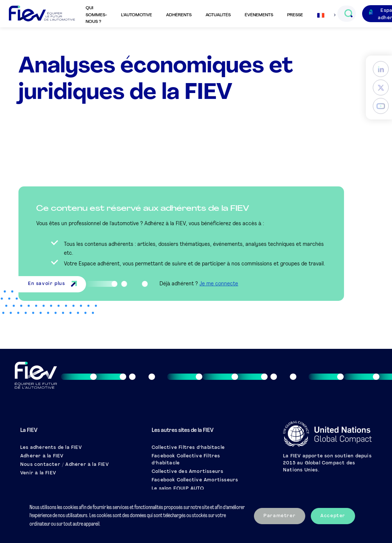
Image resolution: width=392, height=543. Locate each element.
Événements (259, 15)
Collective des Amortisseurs (188, 472)
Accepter (333, 516)
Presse (295, 15)
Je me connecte (219, 284)
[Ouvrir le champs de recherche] (348, 14)
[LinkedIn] (381, 69)
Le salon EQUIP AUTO (178, 489)
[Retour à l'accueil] (42, 14)
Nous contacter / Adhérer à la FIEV (65, 465)
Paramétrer (280, 516)
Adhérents (179, 15)
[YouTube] (381, 106)
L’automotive (137, 15)
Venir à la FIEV (38, 473)
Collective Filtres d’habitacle (188, 448)
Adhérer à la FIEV (42, 456)
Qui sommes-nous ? (96, 15)
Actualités (218, 15)
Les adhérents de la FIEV (51, 448)
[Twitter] (381, 87)
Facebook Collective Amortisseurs (195, 480)
